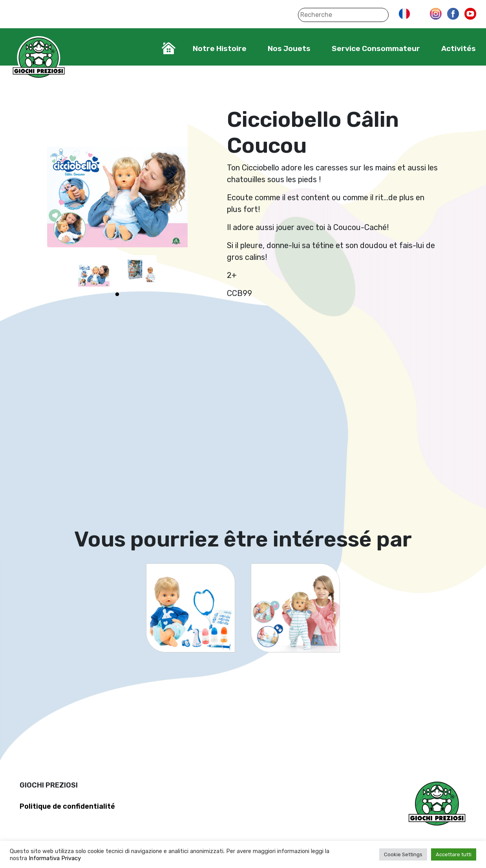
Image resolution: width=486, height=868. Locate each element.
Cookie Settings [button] (403, 854)
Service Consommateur (376, 48)
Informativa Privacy (55, 858)
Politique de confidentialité (67, 806)
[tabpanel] (94, 271)
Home (169, 48)
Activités (459, 48)
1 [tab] (117, 294)
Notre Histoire (220, 48)
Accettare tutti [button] (454, 854)
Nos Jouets (289, 48)
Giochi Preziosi (39, 58)
